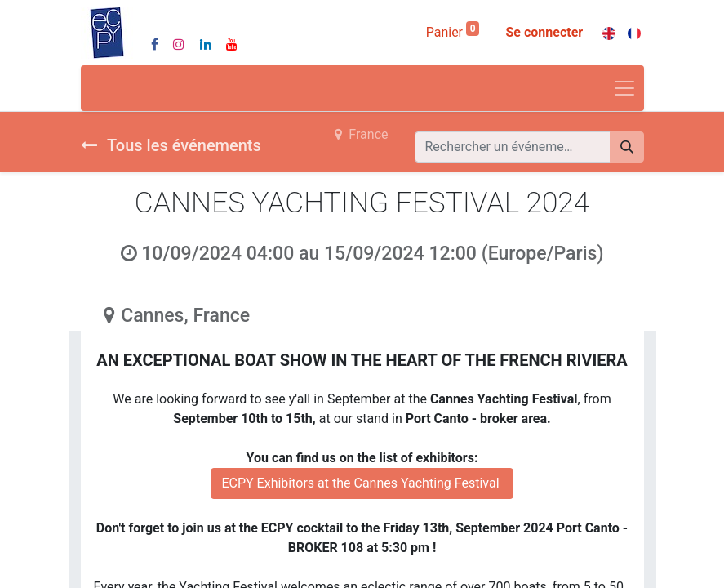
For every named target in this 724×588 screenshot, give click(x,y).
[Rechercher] (627, 147)
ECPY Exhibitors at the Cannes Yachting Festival (362, 483)
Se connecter (544, 32)
